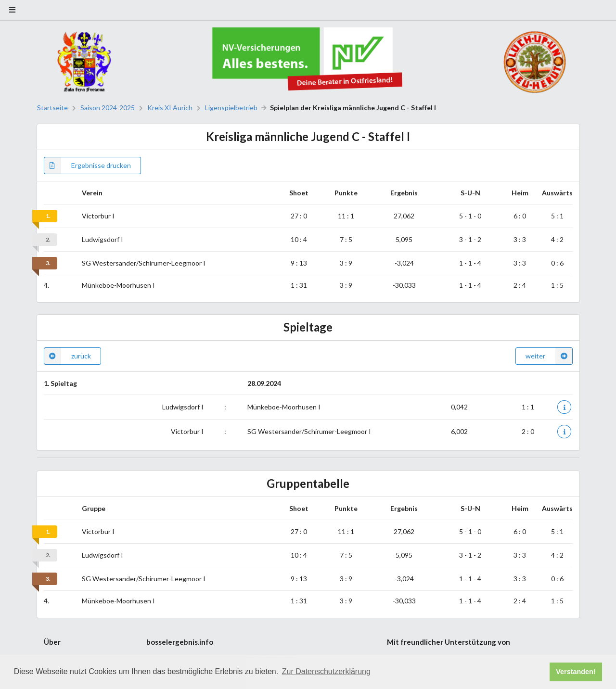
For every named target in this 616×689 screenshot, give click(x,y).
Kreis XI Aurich (170, 108)
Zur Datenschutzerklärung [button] (326, 671)
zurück (67, 356)
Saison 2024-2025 (108, 108)
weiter (549, 356)
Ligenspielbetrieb (231, 108)
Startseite (52, 108)
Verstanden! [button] (576, 672)
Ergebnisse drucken (87, 166)
